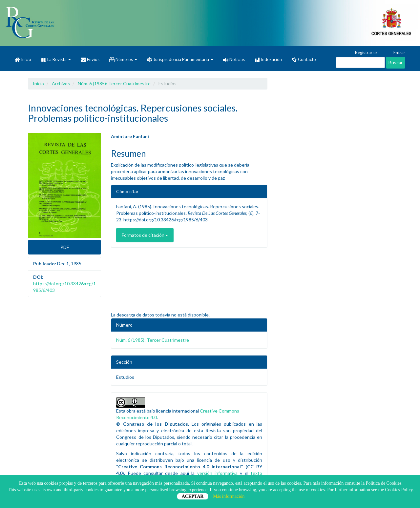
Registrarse (363, 53)
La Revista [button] (56, 59)
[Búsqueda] (360, 62)
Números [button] (123, 60)
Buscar (396, 62)
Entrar (396, 53)
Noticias (234, 59)
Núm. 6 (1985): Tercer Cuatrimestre (114, 83)
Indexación (268, 60)
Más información (229, 496)
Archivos (61, 83)
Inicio (23, 60)
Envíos (90, 60)
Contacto (304, 60)
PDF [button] (65, 247)
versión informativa (217, 473)
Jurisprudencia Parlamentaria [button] (180, 60)
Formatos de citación (145, 235)
